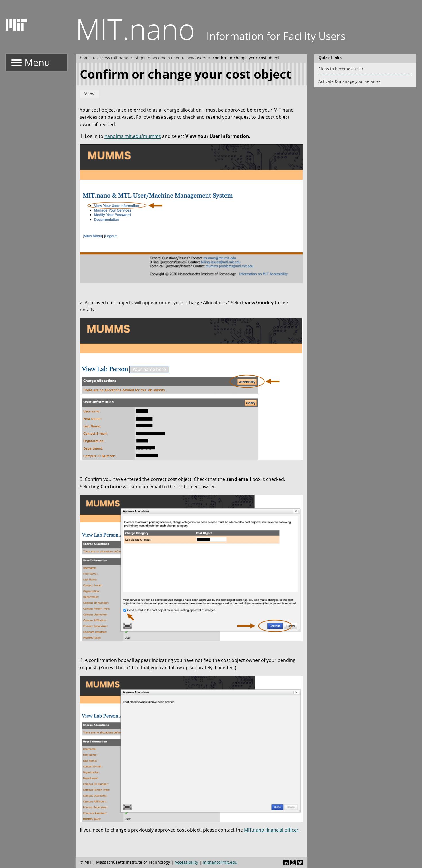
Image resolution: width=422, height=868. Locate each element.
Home (85, 58)
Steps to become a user (157, 58)
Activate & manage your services (350, 81)
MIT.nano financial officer (271, 830)
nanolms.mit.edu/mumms (133, 136)
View (89, 94)
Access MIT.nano (113, 58)
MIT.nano (135, 29)
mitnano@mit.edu (220, 862)
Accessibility (186, 862)
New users (196, 58)
